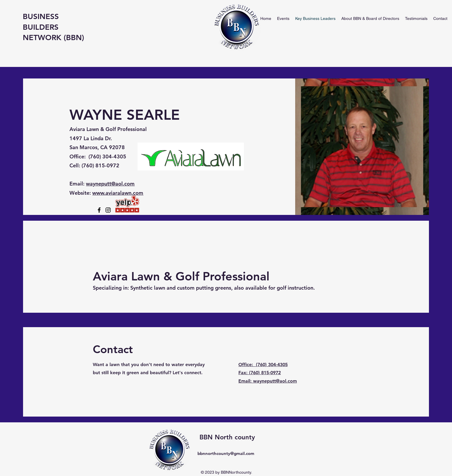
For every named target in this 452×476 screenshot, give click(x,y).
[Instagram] (108, 210)
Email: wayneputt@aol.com (268, 381)
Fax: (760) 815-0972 (260, 373)
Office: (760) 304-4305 (263, 365)
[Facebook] (99, 210)
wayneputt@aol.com (110, 184)
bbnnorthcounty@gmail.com (226, 453)
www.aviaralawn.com (118, 193)
